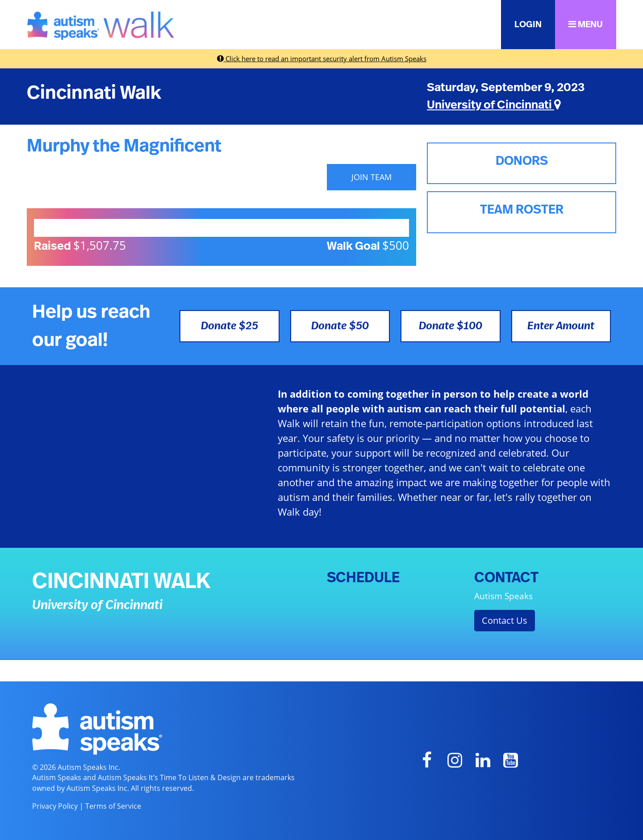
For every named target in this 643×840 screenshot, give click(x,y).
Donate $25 (230, 326)
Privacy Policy (55, 806)
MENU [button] (586, 24)
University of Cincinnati (494, 105)
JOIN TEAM (372, 177)
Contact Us (505, 620)
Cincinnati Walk (94, 93)
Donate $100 (451, 326)
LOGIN (528, 25)
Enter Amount (561, 326)
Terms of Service (113, 806)
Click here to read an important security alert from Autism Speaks (322, 59)
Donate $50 (340, 326)
